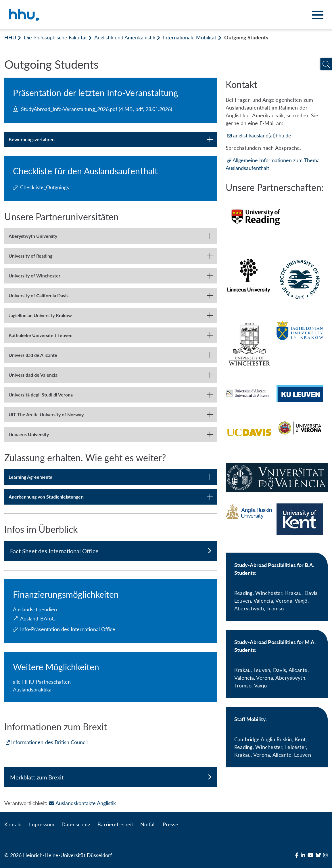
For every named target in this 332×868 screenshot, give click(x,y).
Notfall (148, 825)
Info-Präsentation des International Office (68, 629)
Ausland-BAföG (38, 618)
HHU (10, 37)
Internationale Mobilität (190, 37)
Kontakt (13, 825)
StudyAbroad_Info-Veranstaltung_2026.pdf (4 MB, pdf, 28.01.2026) (93, 109)
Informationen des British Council (49, 742)
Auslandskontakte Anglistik (82, 803)
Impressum (42, 825)
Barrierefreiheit (115, 825)
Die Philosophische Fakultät (55, 37)
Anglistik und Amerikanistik (125, 37)
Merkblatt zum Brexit (111, 777)
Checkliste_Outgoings (45, 187)
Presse (170, 825)
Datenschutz (76, 825)
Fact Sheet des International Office (111, 551)
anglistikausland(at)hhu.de (262, 135)
